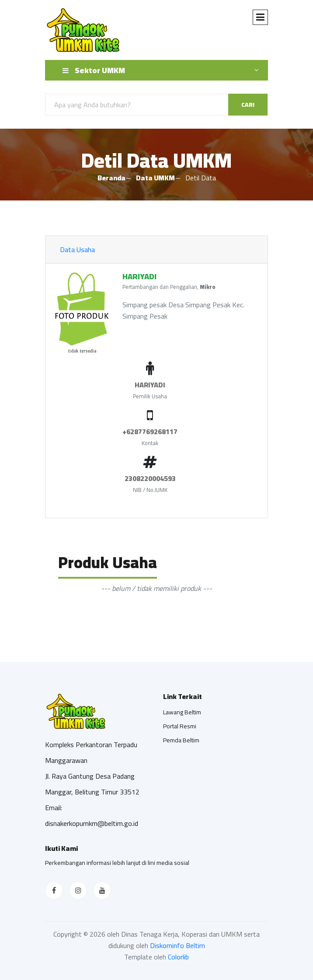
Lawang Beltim (182, 712)
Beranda (111, 178)
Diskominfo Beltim (177, 945)
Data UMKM (155, 178)
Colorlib (178, 957)
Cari (248, 105)
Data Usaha (77, 249)
